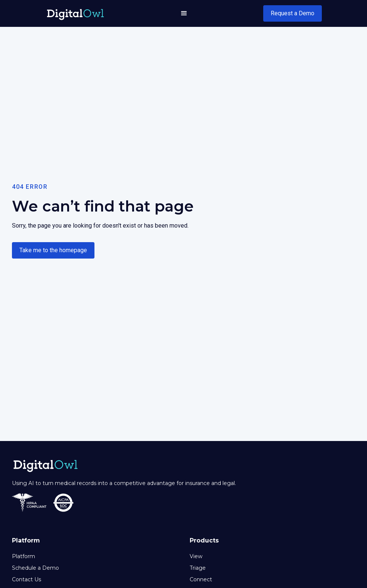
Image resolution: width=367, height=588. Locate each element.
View (196, 556)
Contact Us (27, 579)
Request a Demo (293, 13)
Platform (24, 556)
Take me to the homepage (53, 250)
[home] (75, 13)
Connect (201, 579)
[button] (184, 13)
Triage (198, 568)
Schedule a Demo (35, 568)
